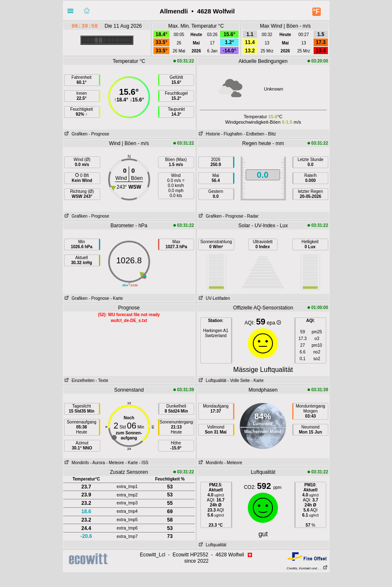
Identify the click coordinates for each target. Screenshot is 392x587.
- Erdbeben (254, 134)
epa (274, 323)
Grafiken (75, 134)
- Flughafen (232, 134)
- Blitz (271, 134)
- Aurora (98, 463)
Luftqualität (212, 381)
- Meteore (115, 463)
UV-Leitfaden (214, 298)
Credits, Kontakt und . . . (307, 568)
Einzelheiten (79, 381)
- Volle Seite (239, 381)
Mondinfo (76, 463)
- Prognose (99, 134)
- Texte (102, 381)
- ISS (144, 463)
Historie (209, 134)
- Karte (117, 298)
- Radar (251, 216)
